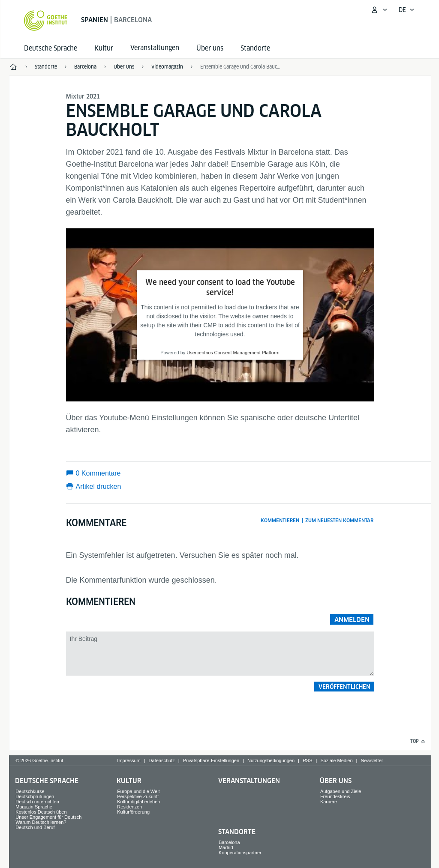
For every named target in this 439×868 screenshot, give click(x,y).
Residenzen (129, 807)
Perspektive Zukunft (138, 796)
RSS (308, 760)
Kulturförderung (133, 812)
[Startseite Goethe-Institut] (46, 21)
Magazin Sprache (34, 807)
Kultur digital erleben (138, 802)
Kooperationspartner (240, 853)
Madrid (226, 847)
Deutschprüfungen (35, 796)
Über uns (210, 48)
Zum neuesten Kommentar (339, 521)
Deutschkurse (30, 791)
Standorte (255, 48)
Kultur (104, 48)
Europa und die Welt (138, 791)
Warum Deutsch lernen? (41, 822)
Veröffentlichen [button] (344, 687)
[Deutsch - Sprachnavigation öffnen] (407, 10)
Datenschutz (162, 760)
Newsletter (372, 760)
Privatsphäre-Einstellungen (211, 760)
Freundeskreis (335, 796)
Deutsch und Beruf (35, 827)
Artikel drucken (99, 486)
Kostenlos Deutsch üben (41, 812)
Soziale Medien (336, 760)
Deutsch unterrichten (37, 802)
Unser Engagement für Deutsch (48, 817)
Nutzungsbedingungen (271, 760)
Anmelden (352, 620)
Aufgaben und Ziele (341, 791)
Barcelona (229, 842)
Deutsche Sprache (51, 48)
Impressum (129, 760)
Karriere (329, 802)
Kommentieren (280, 521)
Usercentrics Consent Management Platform (233, 353)
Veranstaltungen (249, 781)
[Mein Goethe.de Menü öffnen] (379, 10)
